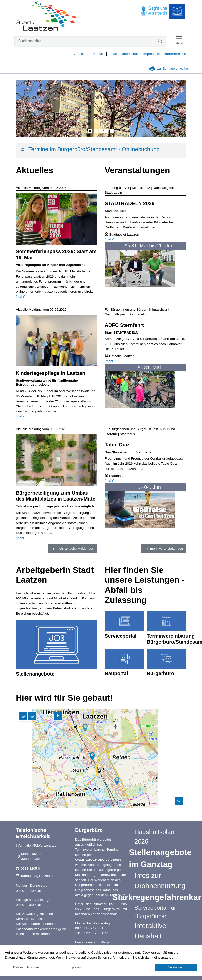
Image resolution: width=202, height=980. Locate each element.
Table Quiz (117, 445)
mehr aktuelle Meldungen (75, 548)
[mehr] (21, 297)
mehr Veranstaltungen (167, 548)
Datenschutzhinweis (26, 967)
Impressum (76, 967)
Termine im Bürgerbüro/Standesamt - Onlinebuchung (94, 149)
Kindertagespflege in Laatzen (51, 373)
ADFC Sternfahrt (124, 325)
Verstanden (176, 967)
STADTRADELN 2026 (130, 203)
